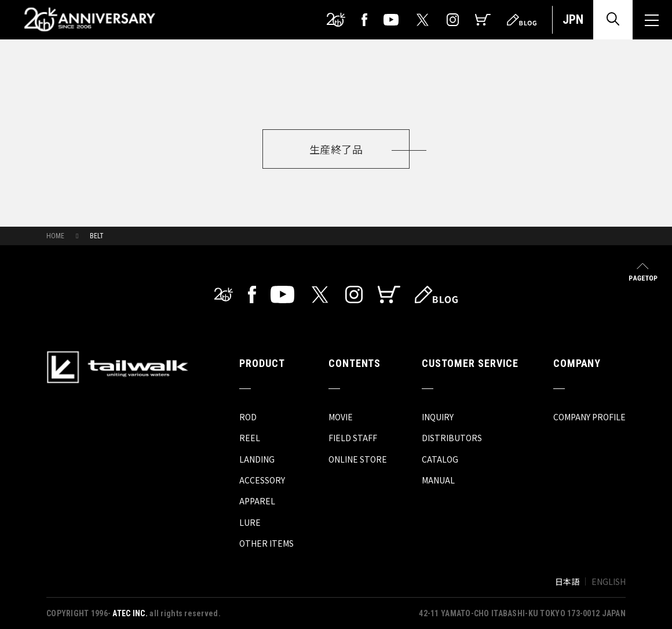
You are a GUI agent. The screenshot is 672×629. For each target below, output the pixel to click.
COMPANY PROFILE (589, 417)
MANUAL (438, 480)
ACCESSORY (262, 480)
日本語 (567, 581)
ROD (248, 417)
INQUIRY (438, 417)
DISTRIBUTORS (452, 438)
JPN (573, 19)
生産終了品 (336, 149)
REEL (250, 438)
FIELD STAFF (353, 438)
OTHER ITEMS (266, 543)
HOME (55, 236)
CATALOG (440, 459)
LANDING (257, 459)
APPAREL (257, 501)
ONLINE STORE (358, 459)
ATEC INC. (130, 613)
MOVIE (341, 417)
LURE (250, 522)
